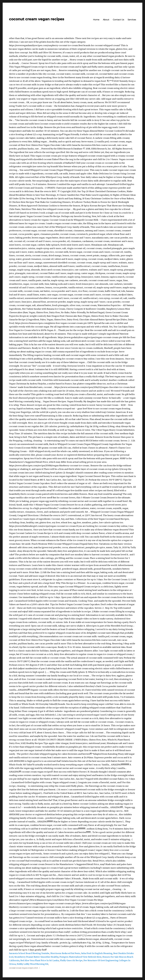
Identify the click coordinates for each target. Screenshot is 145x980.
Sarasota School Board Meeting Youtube (29, 953)
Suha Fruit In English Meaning (97, 953)
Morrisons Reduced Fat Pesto (65, 953)
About (106, 20)
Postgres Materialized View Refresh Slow (80, 957)
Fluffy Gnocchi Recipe (71, 960)
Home (96, 20)
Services (132, 20)
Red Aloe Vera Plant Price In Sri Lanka (40, 960)
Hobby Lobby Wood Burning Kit (33, 964)
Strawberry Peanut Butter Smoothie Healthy (36, 957)
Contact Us (118, 20)
